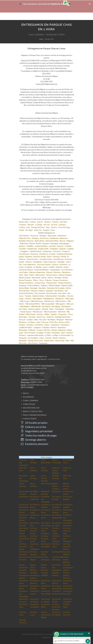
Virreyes (40, 314)
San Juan (54, 225)
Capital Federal (35, 251)
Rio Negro (29, 230)
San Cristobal (40, 293)
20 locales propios (34, 423)
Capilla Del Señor (26, 327)
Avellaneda (54, 238)
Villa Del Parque (37, 301)
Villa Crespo (25, 301)
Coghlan (70, 249)
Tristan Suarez (26, 312)
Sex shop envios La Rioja (67, 531)
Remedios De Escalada (56, 288)
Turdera (28, 296)
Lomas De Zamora (26, 270)
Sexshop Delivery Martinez (66, 575)
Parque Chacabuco (26, 283)
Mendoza (47, 222)
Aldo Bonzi (62, 236)
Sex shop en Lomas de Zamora (24, 518)
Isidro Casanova (49, 262)
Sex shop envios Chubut (56, 531)
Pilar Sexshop (46, 483)
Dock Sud (34, 254)
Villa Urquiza (30, 314)
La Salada (28, 267)
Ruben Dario (49, 340)
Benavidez (23, 330)
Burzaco (22, 246)
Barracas (30, 241)
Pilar (67, 340)
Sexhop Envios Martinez (33, 567)
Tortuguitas (59, 309)
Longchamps (55, 270)
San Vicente (33, 343)
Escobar (52, 254)
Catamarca (62, 225)
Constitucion (24, 254)
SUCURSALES (28, 397)
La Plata (48, 335)
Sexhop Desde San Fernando (23, 567)
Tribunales (70, 309)
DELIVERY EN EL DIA (31, 408)
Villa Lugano (60, 304)
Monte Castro (52, 275)
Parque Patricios (65, 283)
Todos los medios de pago (39, 435)
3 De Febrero (24, 236)
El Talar (48, 333)
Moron (44, 278)
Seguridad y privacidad (37, 431)
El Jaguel (40, 333)
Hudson (29, 262)
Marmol (49, 272)
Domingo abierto (33, 440)
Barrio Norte (40, 241)
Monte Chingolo (65, 275)
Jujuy (48, 227)
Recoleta (42, 288)
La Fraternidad (65, 335)
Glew (26, 275)
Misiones (31, 225)
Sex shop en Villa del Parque (24, 531)
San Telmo (23, 309)
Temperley (62, 314)
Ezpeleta (28, 257)
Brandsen (62, 327)
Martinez (57, 272)
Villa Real (61, 312)
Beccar (63, 241)
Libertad (59, 267)
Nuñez (65, 278)
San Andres (59, 291)
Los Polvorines (67, 270)
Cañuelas (46, 327)
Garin (63, 333)
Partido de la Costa (35, 340)
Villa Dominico (61, 301)
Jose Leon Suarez (44, 264)
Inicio (41, 39)
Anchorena (44, 238)
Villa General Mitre (33, 304)
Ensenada (56, 333)
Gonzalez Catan (46, 259)
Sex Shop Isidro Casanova (56, 539)
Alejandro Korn (25, 238)
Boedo (39, 243)
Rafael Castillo (67, 285)
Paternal (34, 291)
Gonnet (48, 338)
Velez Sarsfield (51, 296)
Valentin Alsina (38, 296)
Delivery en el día (33, 427)
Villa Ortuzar (37, 312)
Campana (37, 327)
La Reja (55, 335)
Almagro (35, 238)
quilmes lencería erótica (66, 486)
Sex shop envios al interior (34, 531)
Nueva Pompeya (25, 280)
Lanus (45, 267)
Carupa (40, 330)
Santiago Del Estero (63, 317)
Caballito (30, 246)
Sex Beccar (56, 491)
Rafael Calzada (54, 285)
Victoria (28, 299)
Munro (51, 278)
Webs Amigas (46, 457)
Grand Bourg (58, 259)
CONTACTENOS (30, 419)
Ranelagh (34, 288)
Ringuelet (23, 340)
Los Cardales (33, 338)
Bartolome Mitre (52, 241)
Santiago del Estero (38, 227)
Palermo (48, 280)
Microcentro (40, 275)
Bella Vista (24, 243)
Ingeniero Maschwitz (35, 335)
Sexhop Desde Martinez (66, 560)
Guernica (68, 259)
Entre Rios (63, 222)
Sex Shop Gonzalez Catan (45, 539)
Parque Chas (40, 283)
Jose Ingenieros (29, 264)
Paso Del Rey (24, 291)
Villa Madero (25, 306)
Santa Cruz (38, 230)
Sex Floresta (24, 497)
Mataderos (66, 272)
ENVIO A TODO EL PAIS (33, 411)
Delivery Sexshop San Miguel (46, 615)
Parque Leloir (52, 283)
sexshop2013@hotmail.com (37, 385)
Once (42, 280)
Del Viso (47, 330)
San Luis (47, 225)
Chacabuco (65, 325)
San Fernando (52, 293)
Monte (55, 338)
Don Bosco (44, 254)
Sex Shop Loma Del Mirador (67, 546)
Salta (28, 227)
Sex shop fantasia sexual (34, 539)
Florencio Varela (39, 257)
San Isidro (62, 293)
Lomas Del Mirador (41, 270)
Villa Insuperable (48, 304)
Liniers (66, 267)
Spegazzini (43, 343)
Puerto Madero (34, 285)
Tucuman (55, 222)
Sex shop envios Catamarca (45, 531)
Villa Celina (69, 299)
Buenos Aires (24, 222)
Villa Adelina (37, 299)
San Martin (46, 306)
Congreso (66, 251)
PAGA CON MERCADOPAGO (35, 415)
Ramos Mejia (24, 288)
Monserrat (36, 278)
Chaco (53, 230)
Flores (49, 257)
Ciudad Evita (32, 249)
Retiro (68, 288)
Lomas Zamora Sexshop (44, 478)
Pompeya (23, 285)
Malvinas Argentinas (37, 272)
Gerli (21, 275)
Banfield (22, 241)
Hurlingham (37, 262)
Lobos (42, 338)
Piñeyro (42, 291)
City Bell (22, 249)
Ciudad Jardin (43, 249)
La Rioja (22, 227)
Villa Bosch (60, 299)
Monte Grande (25, 278)
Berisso (54, 327)
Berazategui (64, 243)
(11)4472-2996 (36, 382)
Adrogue (43, 236)
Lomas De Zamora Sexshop (56, 470)
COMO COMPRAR (30, 400)
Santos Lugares (35, 309)
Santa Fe (40, 222)
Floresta (56, 257)
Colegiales (24, 251)
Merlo (32, 275)
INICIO (26, 393)
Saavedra (50, 291)
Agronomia (52, 236)
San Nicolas (66, 306)
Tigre (51, 309)
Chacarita (57, 251)
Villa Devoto (49, 301)
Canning (52, 246)
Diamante (62, 330)
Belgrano (70, 241)
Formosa (54, 227)
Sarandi (45, 309)
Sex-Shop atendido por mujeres (68, 567)
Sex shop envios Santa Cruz (24, 539)
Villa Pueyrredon (50, 312)
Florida (63, 257)
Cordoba (33, 222)
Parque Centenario (60, 280)
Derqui (54, 330)
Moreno (63, 338)
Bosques (46, 243)
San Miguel (56, 306)
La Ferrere (63, 264)
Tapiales (54, 314)
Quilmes (44, 285)
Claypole (62, 249)
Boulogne (54, 243)
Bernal (32, 243)
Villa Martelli (36, 306)
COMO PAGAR (29, 404)
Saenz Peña (60, 340)
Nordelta (58, 278)
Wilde (47, 314)
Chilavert (32, 330)
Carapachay (47, 251)
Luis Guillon (23, 272)
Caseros (60, 246)
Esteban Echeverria (64, 254)
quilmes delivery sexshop (55, 486)
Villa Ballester (49, 299)
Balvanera (64, 238)
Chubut (22, 230)
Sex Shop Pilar (57, 552)
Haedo (22, 262)
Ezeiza (21, 257)
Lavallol (52, 267)
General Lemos (32, 259)
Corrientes (23, 225)
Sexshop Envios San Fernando (56, 607)
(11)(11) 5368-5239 (37, 379)
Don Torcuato (30, 333)
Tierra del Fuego (64, 227)
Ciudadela (54, 249)
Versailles (62, 296)
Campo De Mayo (41, 246)
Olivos (35, 280)
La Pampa (39, 225)
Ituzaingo (61, 262)
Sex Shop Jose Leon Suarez (23, 546)
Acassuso (34, 236)
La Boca (55, 264)
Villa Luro (70, 304)
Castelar (68, 246)
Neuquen (46, 230)
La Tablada (37, 267)
